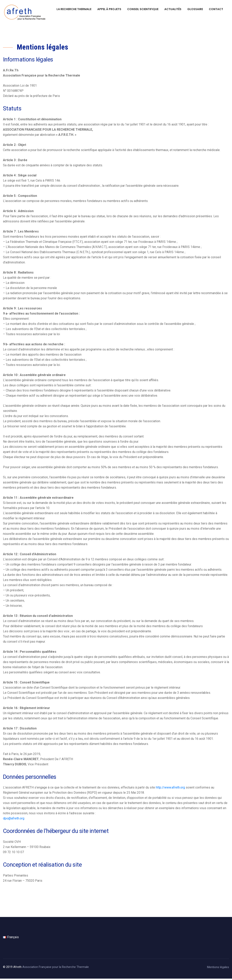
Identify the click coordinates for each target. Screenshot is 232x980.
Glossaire (195, 9)
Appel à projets (109, 9)
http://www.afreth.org (170, 789)
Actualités (173, 9)
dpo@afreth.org (14, 820)
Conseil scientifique (143, 9)
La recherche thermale (74, 9)
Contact (216, 9)
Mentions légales (218, 969)
